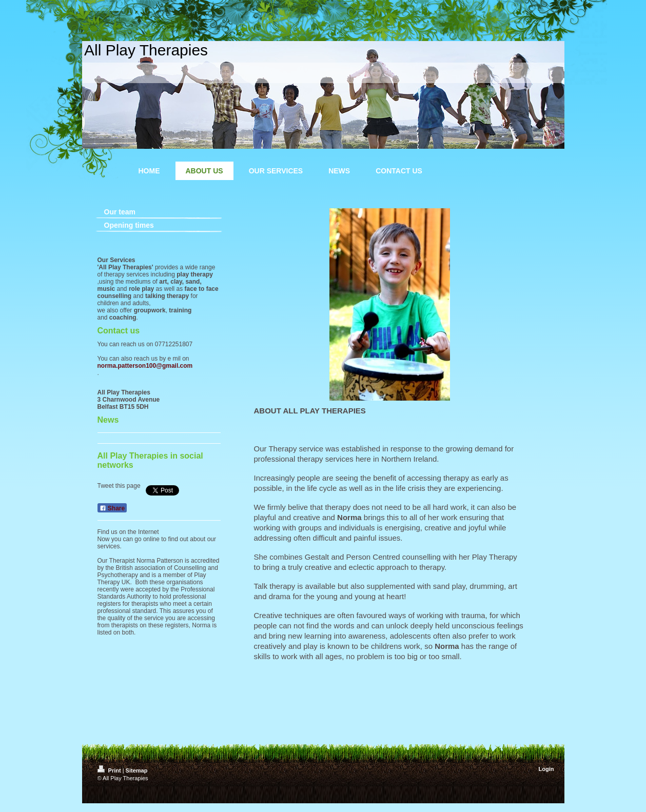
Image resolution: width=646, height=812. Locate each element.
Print (110, 770)
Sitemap (137, 770)
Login (546, 769)
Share (112, 508)
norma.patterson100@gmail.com (145, 366)
